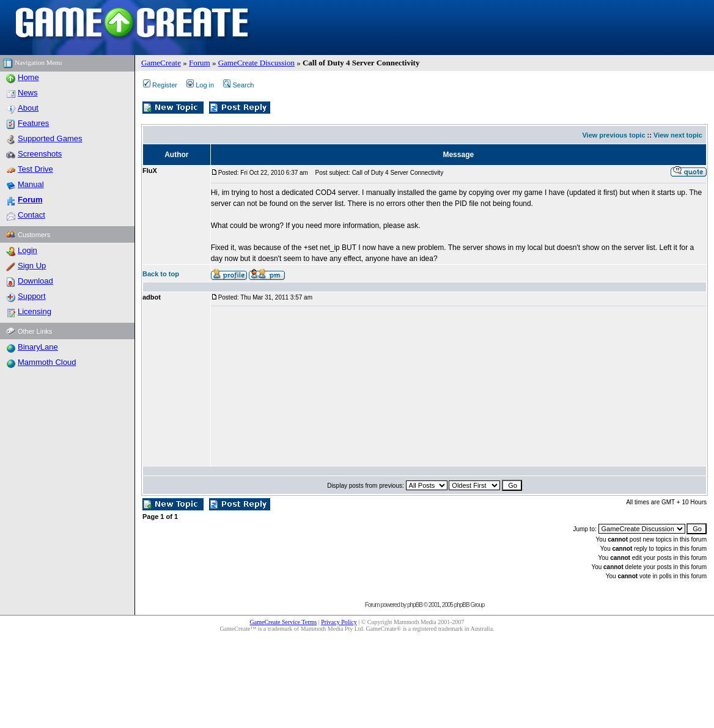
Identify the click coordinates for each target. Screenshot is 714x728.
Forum (200, 63)
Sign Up (32, 266)
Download (35, 281)
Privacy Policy (339, 622)
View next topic (678, 135)
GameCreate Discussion (256, 63)
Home (28, 77)
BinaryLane (38, 347)
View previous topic (613, 135)
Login (28, 250)
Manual (31, 184)
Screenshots (40, 154)
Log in (200, 85)
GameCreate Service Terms (284, 622)
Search (238, 85)
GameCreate (161, 63)
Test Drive (35, 169)
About (28, 108)
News (28, 93)
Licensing (35, 311)
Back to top (161, 274)
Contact (31, 215)
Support (32, 296)
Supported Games (50, 138)
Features (33, 123)
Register (160, 85)
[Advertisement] (293, 386)
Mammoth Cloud (47, 362)
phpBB (415, 605)
